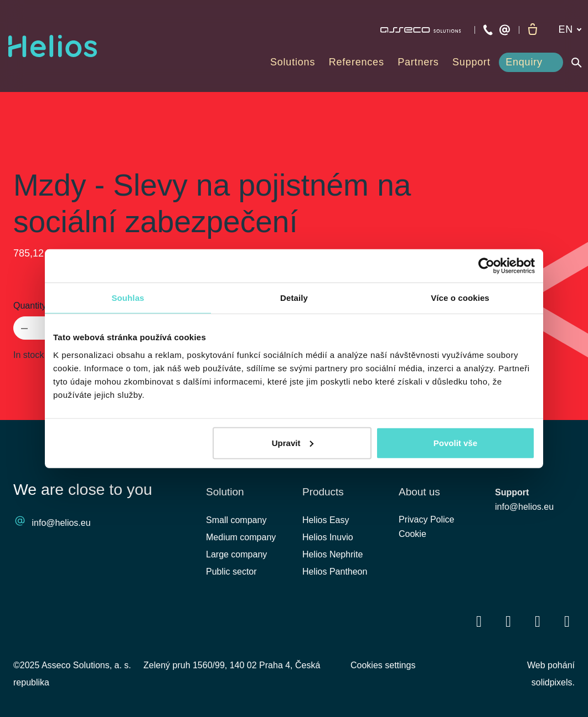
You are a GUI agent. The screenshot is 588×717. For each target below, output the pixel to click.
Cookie (412, 537)
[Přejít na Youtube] (538, 621)
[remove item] (24, 328)
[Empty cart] (533, 30)
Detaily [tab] (294, 298)
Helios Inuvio (328, 537)
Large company (236, 554)
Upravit (293, 442)
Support (512, 493)
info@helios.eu (61, 523)
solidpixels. (553, 682)
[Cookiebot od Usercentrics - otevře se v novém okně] (486, 266)
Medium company (241, 537)
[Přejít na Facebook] (479, 621)
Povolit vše (455, 442)
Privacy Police (426, 522)
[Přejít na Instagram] (567, 621)
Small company (236, 520)
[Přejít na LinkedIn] (508, 621)
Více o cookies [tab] (460, 298)
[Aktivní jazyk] (570, 30)
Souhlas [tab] (128, 298)
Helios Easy (326, 520)
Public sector (231, 572)
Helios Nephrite (332, 554)
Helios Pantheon (335, 572)
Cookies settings (383, 665)
